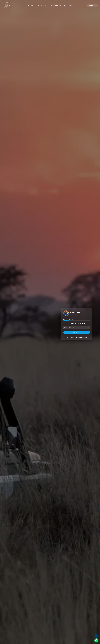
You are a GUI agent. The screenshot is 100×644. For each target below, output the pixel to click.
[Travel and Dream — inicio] (6, 5)
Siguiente (77, 332)
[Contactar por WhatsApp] (96, 640)
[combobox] (77, 327)
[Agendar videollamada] (96, 636)
